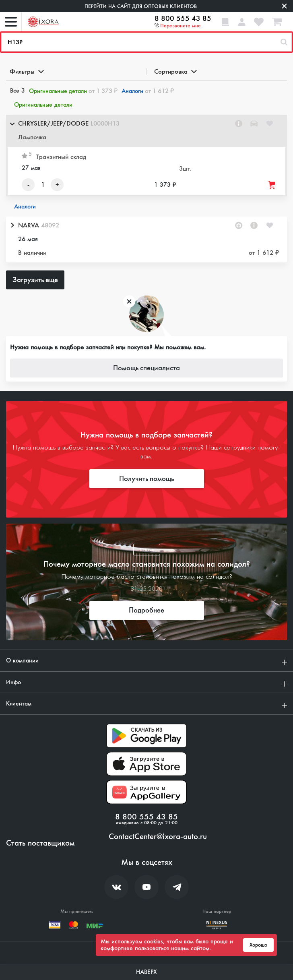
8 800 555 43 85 (183, 19)
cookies (154, 941)
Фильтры (26, 71)
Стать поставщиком (40, 843)
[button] (146, 131)
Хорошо (258, 945)
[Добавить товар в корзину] (272, 185)
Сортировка (175, 71)
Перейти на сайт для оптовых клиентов (141, 6)
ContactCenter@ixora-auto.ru (158, 837)
